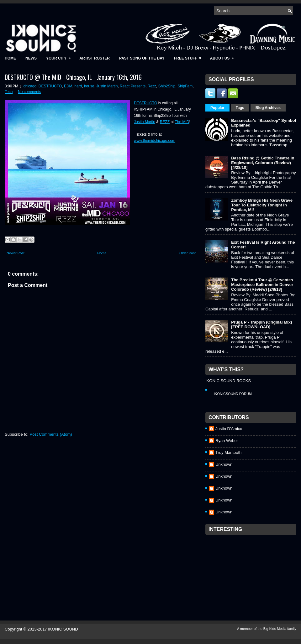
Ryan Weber (227, 441)
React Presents (133, 86)
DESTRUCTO (50, 86)
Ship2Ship (167, 86)
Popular (217, 108)
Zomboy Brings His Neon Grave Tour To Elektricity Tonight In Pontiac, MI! (262, 205)
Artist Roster (95, 58)
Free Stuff (190, 56)
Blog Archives (268, 108)
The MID (182, 122)
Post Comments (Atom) (51, 434)
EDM (68, 86)
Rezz (152, 86)
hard (78, 86)
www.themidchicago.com (155, 141)
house (89, 86)
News (31, 58)
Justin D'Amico (229, 429)
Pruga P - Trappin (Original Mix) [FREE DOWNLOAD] (261, 325)
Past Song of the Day (142, 58)
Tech (9, 92)
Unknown (224, 464)
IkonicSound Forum (233, 394)
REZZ (165, 122)
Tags (240, 108)
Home (10, 58)
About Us (224, 56)
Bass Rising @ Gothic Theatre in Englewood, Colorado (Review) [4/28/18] (263, 163)
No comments (29, 92)
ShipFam (185, 86)
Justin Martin (107, 86)
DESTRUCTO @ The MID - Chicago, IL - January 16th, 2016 (73, 77)
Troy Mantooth (228, 452)
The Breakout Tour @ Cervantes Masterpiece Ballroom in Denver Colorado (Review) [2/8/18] (262, 285)
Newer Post (16, 253)
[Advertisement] (242, 569)
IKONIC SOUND (63, 629)
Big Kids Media (275, 629)
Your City (60, 56)
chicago (30, 86)
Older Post (187, 253)
